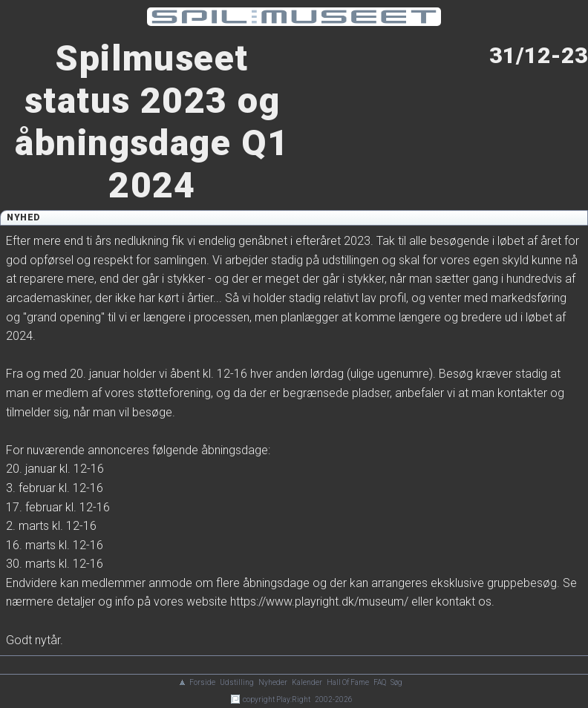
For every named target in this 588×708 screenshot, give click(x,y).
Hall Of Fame (348, 682)
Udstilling (237, 682)
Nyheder (273, 682)
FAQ (380, 682)
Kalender (307, 682)
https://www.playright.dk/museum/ (319, 602)
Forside (202, 682)
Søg (396, 682)
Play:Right (293, 699)
